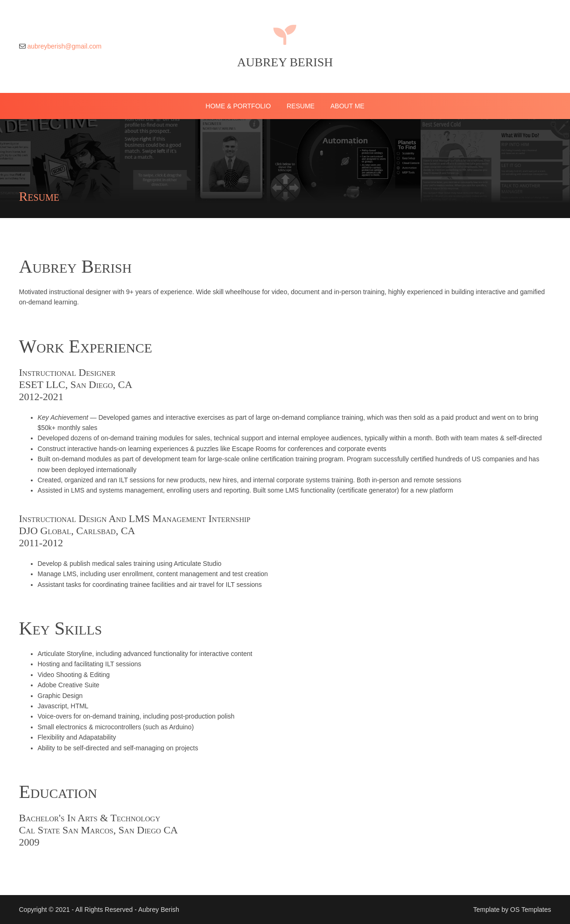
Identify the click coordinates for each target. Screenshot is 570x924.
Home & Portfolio (238, 106)
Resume (301, 106)
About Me (348, 106)
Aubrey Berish (285, 62)
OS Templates (531, 910)
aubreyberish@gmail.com (64, 46)
